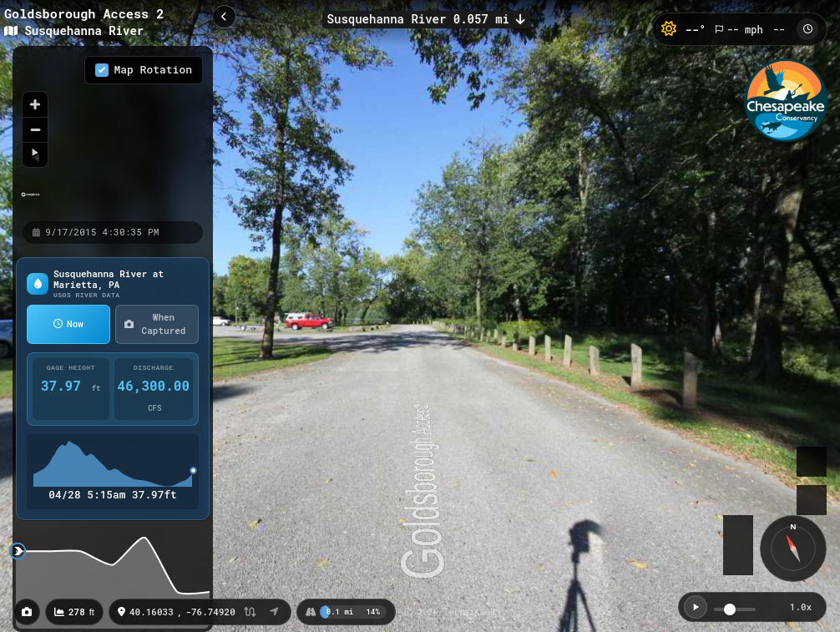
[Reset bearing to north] (35, 154)
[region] (113, 133)
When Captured (155, 324)
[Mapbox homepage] (30, 202)
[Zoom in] (35, 104)
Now (68, 324)
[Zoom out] (35, 129)
